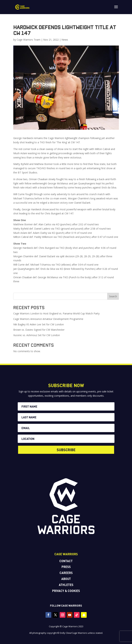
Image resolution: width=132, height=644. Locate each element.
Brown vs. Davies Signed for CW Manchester (39, 330)
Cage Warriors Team (29, 40)
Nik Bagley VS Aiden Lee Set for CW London (39, 324)
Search (113, 296)
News (65, 40)
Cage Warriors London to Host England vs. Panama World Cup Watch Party (56, 313)
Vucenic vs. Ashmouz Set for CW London (37, 335)
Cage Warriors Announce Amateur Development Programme (48, 319)
